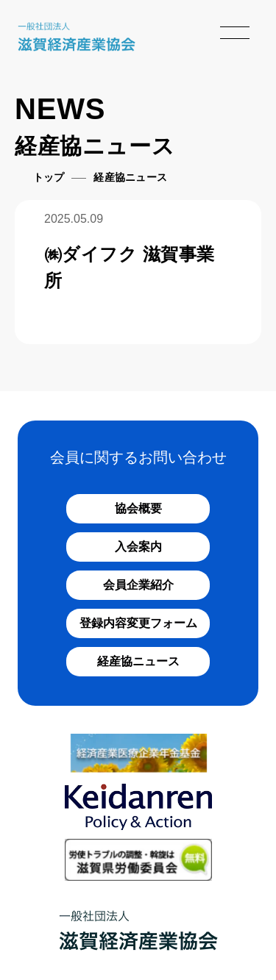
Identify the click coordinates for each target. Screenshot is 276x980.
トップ (49, 178)
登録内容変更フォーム (138, 623)
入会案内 (138, 547)
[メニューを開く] (235, 32)
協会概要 (138, 508)
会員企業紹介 (138, 585)
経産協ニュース (138, 661)
